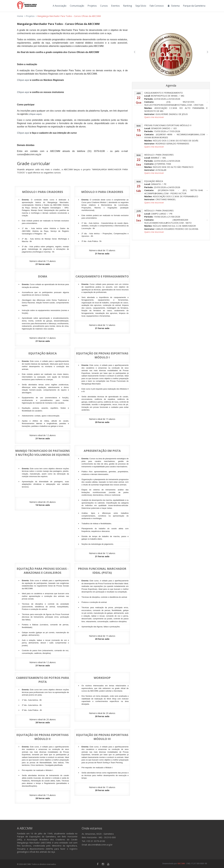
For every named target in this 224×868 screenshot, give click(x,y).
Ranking (128, 6)
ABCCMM (181, 864)
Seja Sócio (141, 6)
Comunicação (77, 6)
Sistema (173, 6)
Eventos (115, 6)
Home (20, 16)
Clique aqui (23, 80)
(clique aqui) (35, 114)
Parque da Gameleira (194, 6)
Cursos (104, 6)
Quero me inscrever (154, 117)
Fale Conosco (157, 6)
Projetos (92, 6)
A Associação (60, 6)
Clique (23, 133)
